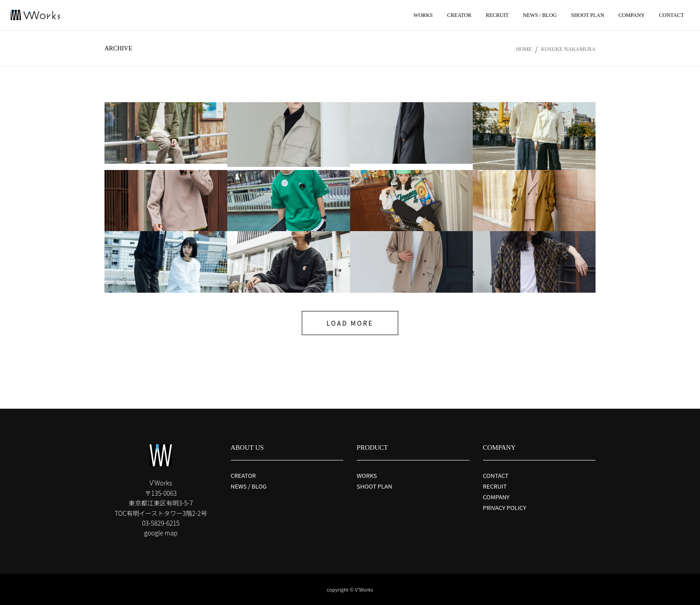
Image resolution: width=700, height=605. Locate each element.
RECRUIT (495, 486)
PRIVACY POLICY (505, 508)
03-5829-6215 (161, 523)
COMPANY (496, 497)
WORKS (367, 475)
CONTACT (496, 475)
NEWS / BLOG (249, 486)
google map (161, 533)
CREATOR (244, 475)
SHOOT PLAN (374, 486)
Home (524, 49)
